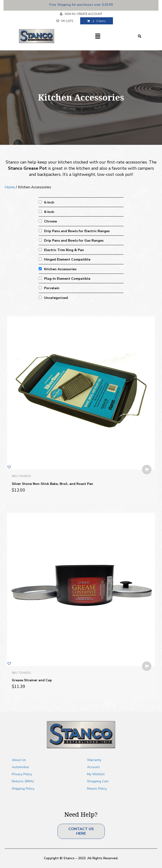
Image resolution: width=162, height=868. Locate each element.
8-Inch (49, 212)
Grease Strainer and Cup (32, 680)
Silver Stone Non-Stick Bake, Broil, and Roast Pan (52, 484)
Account (93, 767)
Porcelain (52, 288)
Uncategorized (56, 298)
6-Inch (49, 202)
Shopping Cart (98, 781)
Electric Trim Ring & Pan (64, 250)
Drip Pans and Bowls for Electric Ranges (77, 231)
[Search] (140, 36)
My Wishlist (96, 774)
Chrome (50, 221)
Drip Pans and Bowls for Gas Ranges (74, 241)
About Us (19, 760)
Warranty (94, 760)
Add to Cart (147, 469)
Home (10, 187)
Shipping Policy (23, 789)
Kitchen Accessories (60, 269)
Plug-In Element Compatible (67, 279)
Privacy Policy (22, 774)
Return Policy (97, 789)
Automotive (20, 767)
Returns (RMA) (23, 781)
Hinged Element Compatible (67, 259)
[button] (9, 467)
